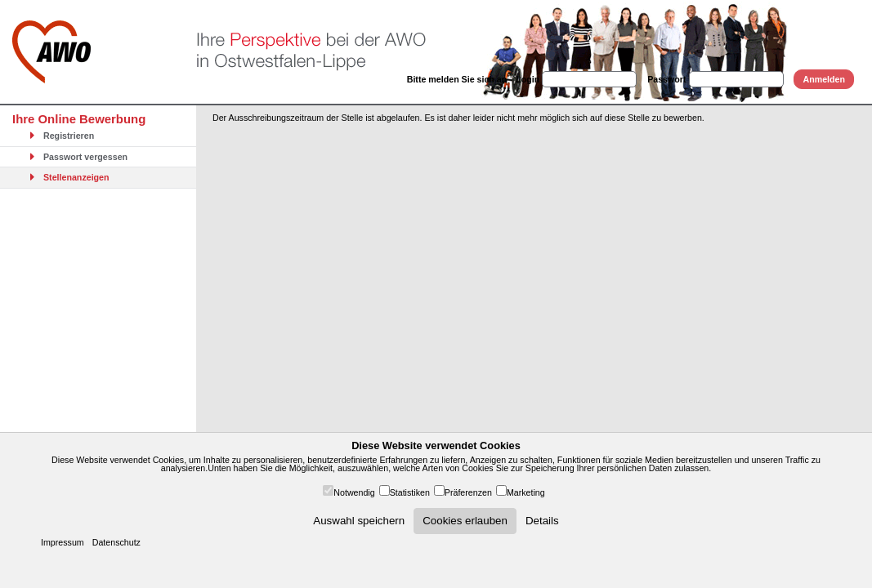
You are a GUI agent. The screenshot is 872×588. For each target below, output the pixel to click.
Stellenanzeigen (67, 177)
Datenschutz (116, 542)
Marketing (526, 492)
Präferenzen (468, 492)
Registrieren (59, 136)
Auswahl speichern (359, 521)
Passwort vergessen (76, 157)
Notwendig (354, 492)
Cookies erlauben (465, 521)
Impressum (63, 542)
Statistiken (410, 492)
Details (542, 521)
